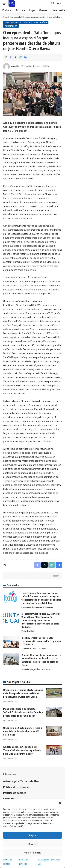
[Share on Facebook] (11, 57)
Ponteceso (46, 669)
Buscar (56, 576)
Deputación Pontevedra (17, 22)
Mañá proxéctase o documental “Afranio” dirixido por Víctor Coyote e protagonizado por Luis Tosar (23, 712)
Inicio (5, 17)
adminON (15, 66)
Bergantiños (35, 669)
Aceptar (32, 835)
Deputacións (40, 22)
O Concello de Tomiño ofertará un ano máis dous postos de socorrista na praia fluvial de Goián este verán (23, 693)
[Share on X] (16, 57)
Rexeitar (33, 844)
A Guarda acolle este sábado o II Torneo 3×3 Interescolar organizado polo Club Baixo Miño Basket (22, 750)
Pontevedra (11, 26)
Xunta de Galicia (28, 631)
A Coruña (25, 649)
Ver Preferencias (33, 853)
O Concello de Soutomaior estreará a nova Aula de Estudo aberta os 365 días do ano (23, 731)
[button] (60, 803)
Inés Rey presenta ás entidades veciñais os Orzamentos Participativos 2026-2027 (41, 641)
